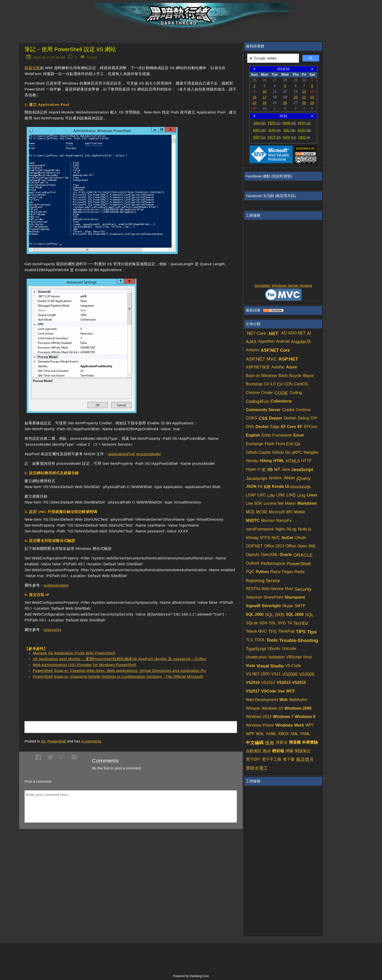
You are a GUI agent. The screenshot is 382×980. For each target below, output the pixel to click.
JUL (289, 130)
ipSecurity (52, 630)
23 (254, 103)
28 (304, 103)
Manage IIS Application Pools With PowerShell (74, 653)
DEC (304, 137)
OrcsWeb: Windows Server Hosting (283, 285)
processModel (149, 454)
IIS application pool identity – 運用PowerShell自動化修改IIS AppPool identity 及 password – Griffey (120, 659)
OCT (274, 137)
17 (265, 97)
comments (91, 741)
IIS (43, 741)
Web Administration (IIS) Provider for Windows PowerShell (85, 665)
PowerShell (57, 741)
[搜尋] (273, 58)
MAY (259, 130)
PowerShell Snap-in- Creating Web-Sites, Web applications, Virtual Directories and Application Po (119, 671)
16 (254, 97)
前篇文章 (32, 68)
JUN (274, 130)
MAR (289, 123)
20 (296, 97)
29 (312, 103)
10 (265, 91)
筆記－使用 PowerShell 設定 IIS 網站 (70, 49)
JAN (259, 123)
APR (304, 123)
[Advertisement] (82, 693)
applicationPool (122, 454)
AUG (304, 130)
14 (304, 91)
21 (304, 97)
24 (265, 103)
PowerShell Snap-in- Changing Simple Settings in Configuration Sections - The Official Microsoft (118, 676)
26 (285, 103)
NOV (289, 137)
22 (312, 97)
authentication (56, 585)
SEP (259, 137)
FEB (274, 123)
